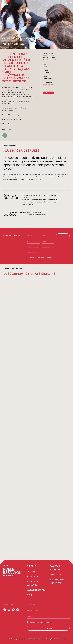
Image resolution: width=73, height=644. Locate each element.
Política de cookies (40, 639)
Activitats (32, 577)
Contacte (55, 575)
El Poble (31, 566)
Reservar (49, 93)
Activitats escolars (11, 38)
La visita (31, 571)
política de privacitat (46, 622)
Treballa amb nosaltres (57, 582)
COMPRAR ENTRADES (55, 568)
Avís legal (49, 639)
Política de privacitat (46, 257)
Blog (29, 595)
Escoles (26, 38)
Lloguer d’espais (36, 590)
